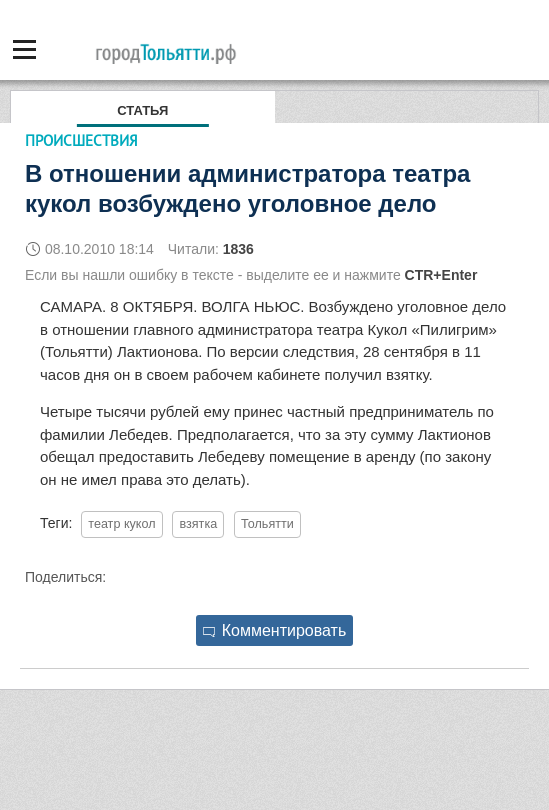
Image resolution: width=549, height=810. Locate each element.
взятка (198, 524)
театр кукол (121, 524)
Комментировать (275, 630)
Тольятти (267, 524)
